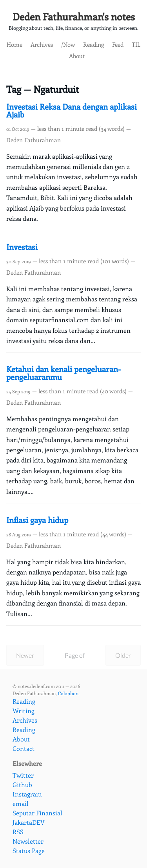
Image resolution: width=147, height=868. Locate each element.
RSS (18, 832)
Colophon (68, 693)
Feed (118, 44)
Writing (24, 711)
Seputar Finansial (37, 813)
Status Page (29, 851)
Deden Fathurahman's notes (74, 17)
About (77, 56)
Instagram (27, 794)
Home (15, 44)
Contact (24, 748)
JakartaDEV (29, 822)
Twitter (23, 775)
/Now (68, 44)
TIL (136, 44)
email (21, 803)
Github (22, 785)
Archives (42, 44)
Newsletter (28, 841)
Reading (93, 44)
